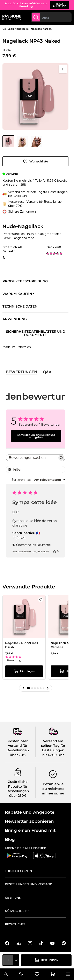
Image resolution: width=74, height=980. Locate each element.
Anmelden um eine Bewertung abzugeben (36, 436)
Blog (10, 839)
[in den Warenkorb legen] (46, 960)
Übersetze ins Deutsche (32, 545)
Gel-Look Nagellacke (16, 29)
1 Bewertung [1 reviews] (13, 660)
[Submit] (36, 17)
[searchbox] (32, 458)
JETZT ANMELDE (59, 5)
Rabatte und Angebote (30, 812)
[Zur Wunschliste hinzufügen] (35, 161)
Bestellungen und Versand (29, 884)
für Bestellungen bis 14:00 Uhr (54, 750)
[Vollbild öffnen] (63, 69)
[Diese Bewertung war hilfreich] (54, 551)
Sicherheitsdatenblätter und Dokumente (36, 333)
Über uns (13, 898)
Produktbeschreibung (25, 281)
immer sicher (53, 793)
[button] (23, 688)
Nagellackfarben (41, 29)
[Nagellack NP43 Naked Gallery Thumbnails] (22, 141)
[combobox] (51, 17)
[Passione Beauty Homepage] (12, 17)
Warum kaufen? (18, 294)
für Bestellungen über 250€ (18, 791)
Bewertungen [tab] (21, 372)
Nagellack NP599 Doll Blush (22, 645)
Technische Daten (20, 307)
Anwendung (15, 319)
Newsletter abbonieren (29, 821)
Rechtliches (15, 924)
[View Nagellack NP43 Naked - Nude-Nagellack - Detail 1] (37, 141)
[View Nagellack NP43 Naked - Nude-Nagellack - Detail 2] (23, 141)
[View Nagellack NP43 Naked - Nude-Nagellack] (8, 141)
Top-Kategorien (18, 871)
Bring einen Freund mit (30, 830)
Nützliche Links (18, 911)
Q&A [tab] (47, 372)
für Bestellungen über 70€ (18, 750)
